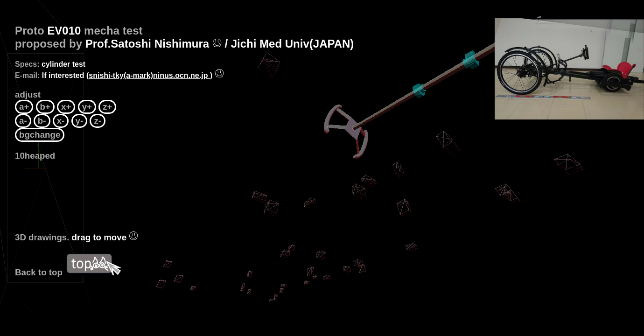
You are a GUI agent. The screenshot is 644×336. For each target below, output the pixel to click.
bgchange (40, 135)
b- (42, 121)
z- (98, 121)
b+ (45, 107)
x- (61, 121)
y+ (87, 107)
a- (23, 121)
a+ (24, 107)
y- (80, 121)
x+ (66, 107)
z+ (107, 107)
